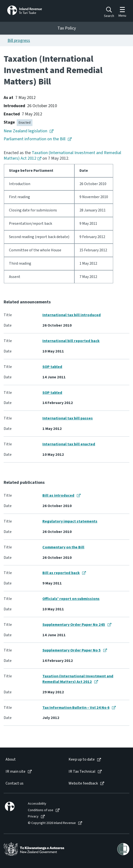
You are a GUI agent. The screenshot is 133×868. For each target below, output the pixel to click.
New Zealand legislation (25, 131)
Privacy (33, 817)
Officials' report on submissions (71, 599)
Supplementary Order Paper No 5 (72, 650)
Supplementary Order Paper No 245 (74, 625)
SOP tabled (52, 367)
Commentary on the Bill (63, 547)
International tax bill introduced (72, 315)
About (11, 759)
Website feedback (83, 783)
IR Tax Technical (82, 772)
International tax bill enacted (69, 444)
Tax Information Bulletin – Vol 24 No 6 (76, 708)
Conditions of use (41, 810)
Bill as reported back (61, 573)
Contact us (15, 783)
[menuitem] (32, 759)
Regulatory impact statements (70, 521)
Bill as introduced (58, 495)
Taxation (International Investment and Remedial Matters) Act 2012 (62, 156)
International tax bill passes (68, 418)
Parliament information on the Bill (35, 139)
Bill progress (19, 41)
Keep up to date (82, 759)
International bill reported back (71, 341)
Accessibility (37, 804)
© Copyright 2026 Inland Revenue (52, 823)
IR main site (16, 772)
